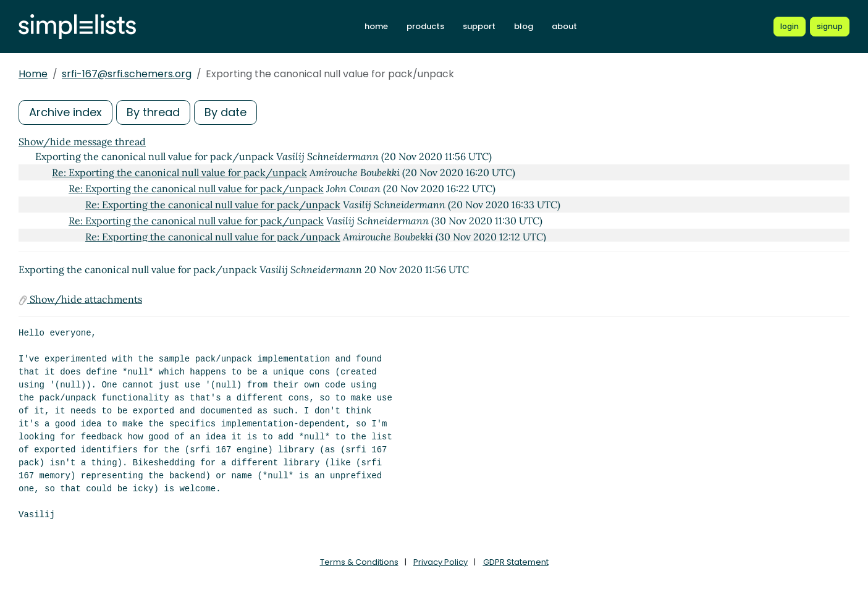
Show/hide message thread (82, 142)
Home (33, 74)
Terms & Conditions (359, 562)
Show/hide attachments (80, 299)
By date (225, 112)
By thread (153, 112)
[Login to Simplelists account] (790, 27)
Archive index (65, 112)
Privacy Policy (440, 562)
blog (524, 26)
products (425, 26)
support (479, 26)
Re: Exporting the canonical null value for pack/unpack (179, 172)
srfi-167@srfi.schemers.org (127, 74)
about (564, 26)
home (376, 26)
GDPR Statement (516, 562)
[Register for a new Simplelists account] (830, 27)
